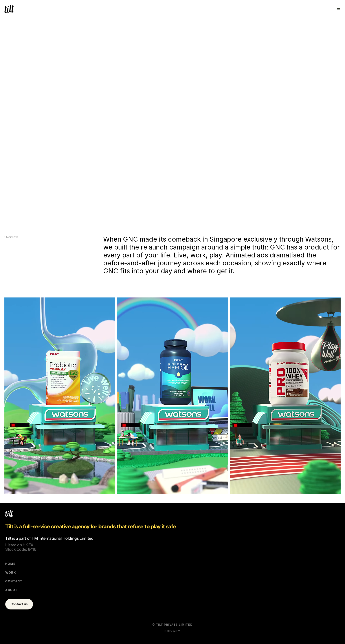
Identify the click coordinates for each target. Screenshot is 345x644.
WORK (183, 536)
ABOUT (184, 557)
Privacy (327, 622)
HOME (183, 526)
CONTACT (186, 547)
